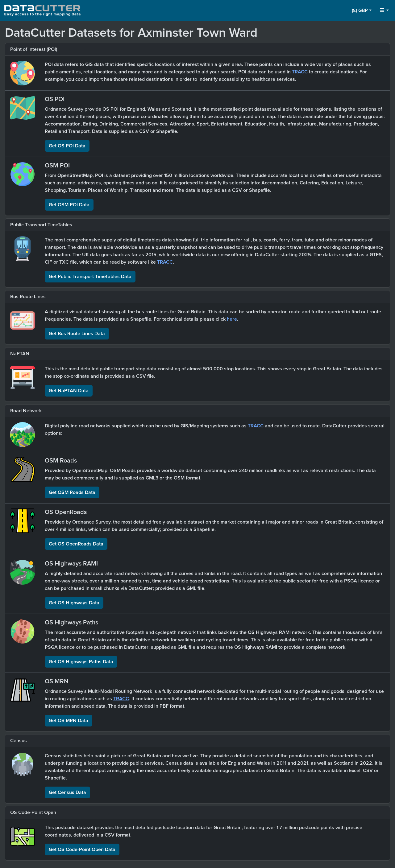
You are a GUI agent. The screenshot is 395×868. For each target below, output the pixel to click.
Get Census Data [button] (67, 792)
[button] (362, 10)
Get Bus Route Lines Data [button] (77, 334)
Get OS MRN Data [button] (69, 721)
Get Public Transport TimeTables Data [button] (90, 277)
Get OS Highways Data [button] (74, 603)
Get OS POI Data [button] (67, 146)
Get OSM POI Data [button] (69, 205)
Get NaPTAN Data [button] (69, 391)
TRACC (300, 72)
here (232, 319)
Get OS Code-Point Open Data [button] (82, 849)
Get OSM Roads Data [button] (72, 492)
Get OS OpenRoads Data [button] (76, 544)
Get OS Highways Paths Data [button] (81, 662)
